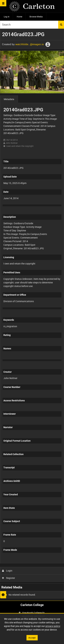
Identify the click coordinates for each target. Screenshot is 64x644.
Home (19, 17)
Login (7, 571)
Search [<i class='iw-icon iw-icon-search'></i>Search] (61, 25)
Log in (7, 17)
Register (9, 578)
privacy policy (53, 626)
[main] (32, 315)
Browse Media (36, 17)
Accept (32, 638)
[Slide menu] (3, 3)
